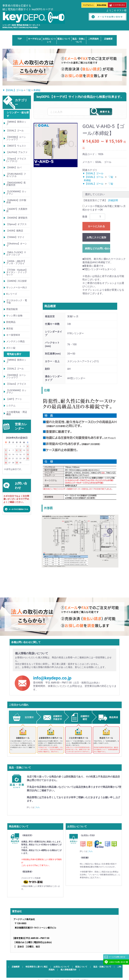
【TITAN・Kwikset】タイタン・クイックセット (17, 272)
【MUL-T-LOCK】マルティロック (16, 254)
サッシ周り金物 (14, 316)
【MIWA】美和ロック (16, 123)
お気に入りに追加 (96, 237)
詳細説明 (113, 200)
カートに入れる (96, 226)
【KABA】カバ (14, 167)
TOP (20, 39)
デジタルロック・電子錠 (17, 302)
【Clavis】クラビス (16, 384)
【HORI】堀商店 (15, 231)
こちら (37, 807)
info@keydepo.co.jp (52, 678)
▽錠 (28, 90)
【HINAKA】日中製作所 (16, 201)
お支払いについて (61, 967)
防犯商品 (11, 322)
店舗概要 (108, 39)
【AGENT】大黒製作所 (17, 210)
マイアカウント (88, 5)
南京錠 (10, 329)
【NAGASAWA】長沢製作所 (16, 184)
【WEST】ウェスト (16, 146)
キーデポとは (34, 39)
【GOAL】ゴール (15, 131)
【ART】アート (14, 399)
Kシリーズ (12, 294)
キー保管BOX (13, 335)
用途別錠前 (12, 309)
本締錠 (37, 90)
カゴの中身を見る (117, 5)
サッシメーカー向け (17, 287)
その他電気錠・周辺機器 (17, 413)
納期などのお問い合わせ (98, 248)
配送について (64, 39)
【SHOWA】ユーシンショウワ (16, 138)
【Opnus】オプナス (16, 224)
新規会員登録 (102, 5)
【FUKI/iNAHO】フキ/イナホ (16, 175)
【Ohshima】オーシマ (17, 245)
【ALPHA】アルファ (17, 152)
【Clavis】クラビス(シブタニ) (16, 160)
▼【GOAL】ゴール (13, 90)
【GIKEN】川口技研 (16, 281)
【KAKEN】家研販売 (17, 218)
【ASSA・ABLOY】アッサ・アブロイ (16, 262)
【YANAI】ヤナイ (15, 237)
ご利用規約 (93, 39)
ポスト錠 (11, 348)
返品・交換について (102, 967)
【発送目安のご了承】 (95, 200)
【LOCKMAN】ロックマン (16, 193)
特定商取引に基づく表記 (37, 967)
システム (11, 406)
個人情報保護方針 (68, 969)
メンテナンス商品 (15, 341)
